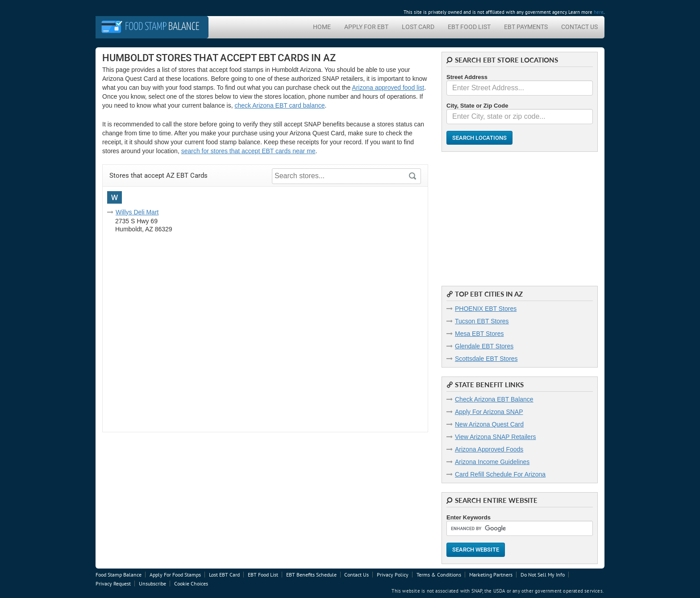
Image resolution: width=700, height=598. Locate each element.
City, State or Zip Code (477, 106)
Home (322, 27)
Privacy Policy (393, 575)
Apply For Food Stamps (175, 575)
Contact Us (579, 27)
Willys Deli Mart (137, 212)
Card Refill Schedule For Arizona (500, 474)
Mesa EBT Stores (479, 334)
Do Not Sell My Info (543, 575)
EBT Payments (526, 27)
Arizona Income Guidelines (492, 462)
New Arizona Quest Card (489, 424)
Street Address (467, 77)
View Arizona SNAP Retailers (496, 437)
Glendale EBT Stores (484, 346)
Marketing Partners (491, 575)
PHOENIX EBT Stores (486, 309)
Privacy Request (113, 583)
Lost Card (418, 27)
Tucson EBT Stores (482, 321)
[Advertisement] (520, 214)
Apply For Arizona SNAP (489, 412)
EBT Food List (469, 27)
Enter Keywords (469, 517)
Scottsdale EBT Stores (486, 359)
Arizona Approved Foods (489, 449)
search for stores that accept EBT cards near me (248, 151)
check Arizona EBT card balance (280, 105)
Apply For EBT (366, 27)
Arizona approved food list (388, 88)
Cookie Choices (191, 583)
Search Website (476, 550)
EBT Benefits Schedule (311, 575)
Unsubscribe (152, 583)
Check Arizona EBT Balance (494, 399)
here (599, 12)
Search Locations (479, 138)
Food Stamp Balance (119, 575)
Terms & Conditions (439, 575)
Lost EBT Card (224, 575)
